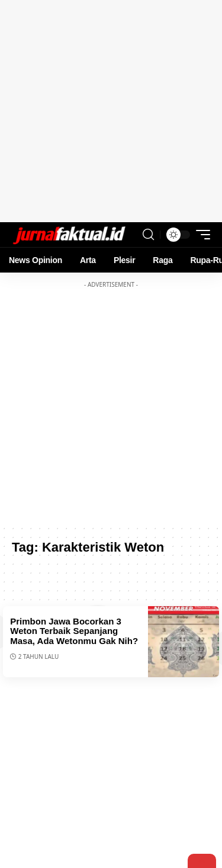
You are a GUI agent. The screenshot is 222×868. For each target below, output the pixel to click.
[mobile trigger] (200, 235)
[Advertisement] (111, 111)
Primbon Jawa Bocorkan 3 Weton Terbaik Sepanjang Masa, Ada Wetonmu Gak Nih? (74, 631)
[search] (148, 235)
